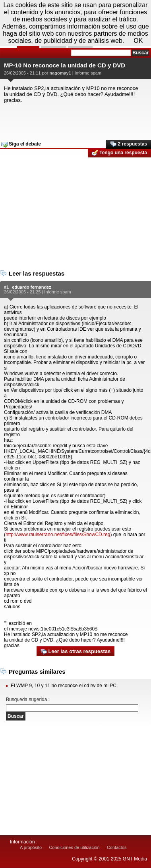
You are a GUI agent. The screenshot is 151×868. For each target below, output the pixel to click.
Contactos (117, 847)
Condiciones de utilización (74, 847)
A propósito (31, 847)
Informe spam (88, 73)
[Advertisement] (75, 119)
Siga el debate (21, 144)
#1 (6, 287)
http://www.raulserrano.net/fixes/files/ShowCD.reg (58, 535)
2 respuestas (129, 144)
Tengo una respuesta (119, 153)
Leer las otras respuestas (75, 652)
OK (138, 41)
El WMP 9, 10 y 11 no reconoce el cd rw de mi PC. (64, 686)
